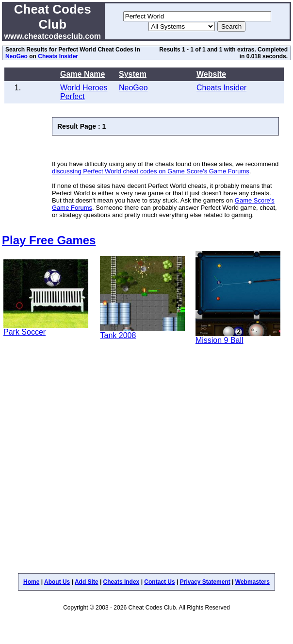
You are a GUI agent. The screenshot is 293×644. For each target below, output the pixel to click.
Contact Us (159, 582)
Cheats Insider (58, 56)
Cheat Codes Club (53, 17)
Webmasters (252, 582)
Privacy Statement (205, 582)
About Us (57, 582)
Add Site (87, 582)
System (133, 74)
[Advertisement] (96, 463)
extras (246, 50)
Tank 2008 (118, 335)
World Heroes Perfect (84, 92)
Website (211, 74)
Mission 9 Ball (220, 340)
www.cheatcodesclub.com (53, 36)
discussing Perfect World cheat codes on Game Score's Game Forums (151, 171)
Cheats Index (122, 582)
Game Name (83, 74)
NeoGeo (16, 56)
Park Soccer (24, 332)
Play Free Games (49, 240)
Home (31, 582)
